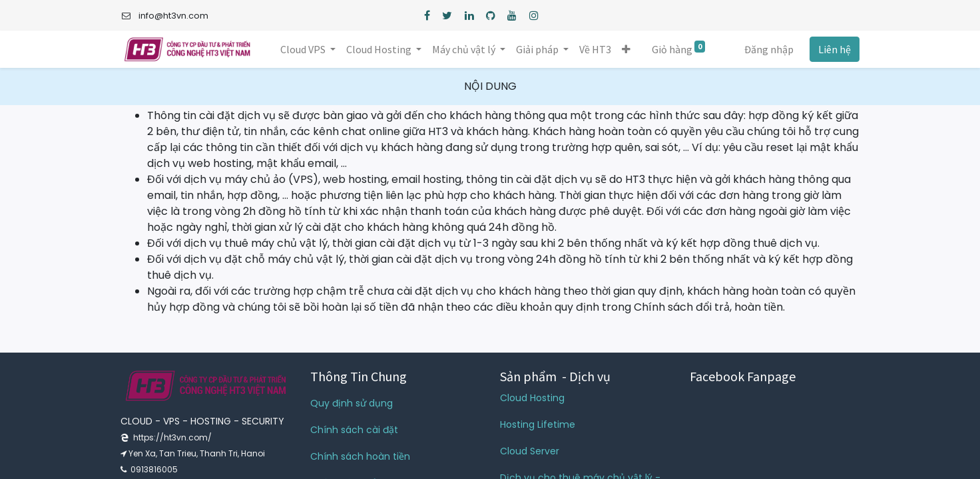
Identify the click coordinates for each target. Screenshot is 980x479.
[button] (626, 49)
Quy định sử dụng (352, 403)
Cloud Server (530, 451)
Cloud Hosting (532, 398)
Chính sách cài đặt (354, 430)
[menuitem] (595, 49)
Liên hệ (835, 49)
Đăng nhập (769, 49)
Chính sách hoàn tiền (360, 456)
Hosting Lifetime (538, 424)
